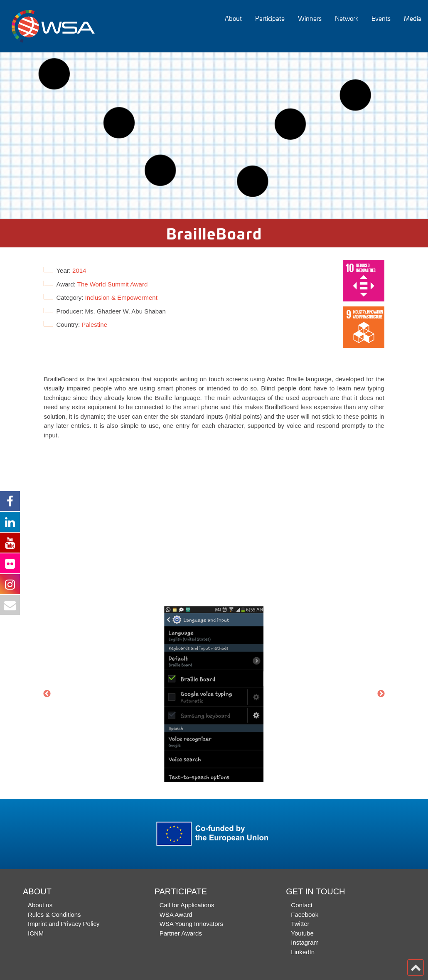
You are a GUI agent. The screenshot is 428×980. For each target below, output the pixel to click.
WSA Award (176, 915)
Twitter (300, 924)
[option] (214, 136)
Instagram (305, 942)
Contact (302, 905)
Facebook (305, 915)
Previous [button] (47, 694)
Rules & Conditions (54, 915)
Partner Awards (181, 933)
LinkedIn (303, 952)
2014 (79, 270)
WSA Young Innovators (191, 924)
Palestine (94, 325)
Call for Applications (187, 905)
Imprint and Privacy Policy (64, 924)
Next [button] (381, 694)
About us (40, 905)
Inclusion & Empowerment (121, 297)
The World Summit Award (113, 284)
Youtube (302, 933)
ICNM (36, 933)
